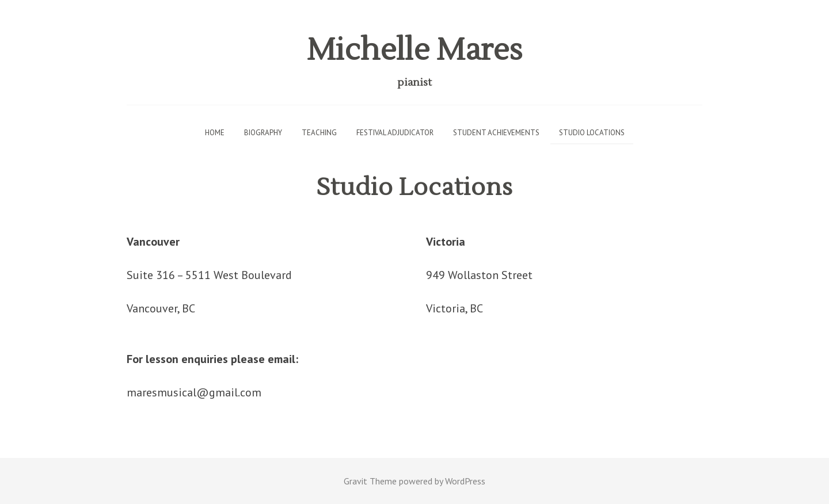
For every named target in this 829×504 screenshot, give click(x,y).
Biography (263, 133)
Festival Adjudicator (395, 133)
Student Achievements (496, 133)
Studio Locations (592, 133)
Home (215, 133)
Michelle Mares (414, 50)
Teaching (319, 133)
